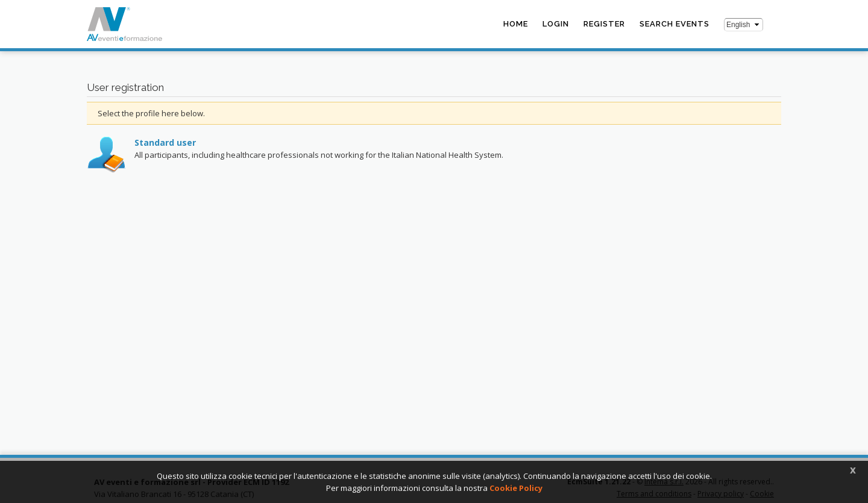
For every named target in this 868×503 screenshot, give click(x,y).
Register (604, 24)
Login (556, 24)
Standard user (165, 142)
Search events (675, 24)
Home (516, 24)
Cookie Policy (516, 488)
